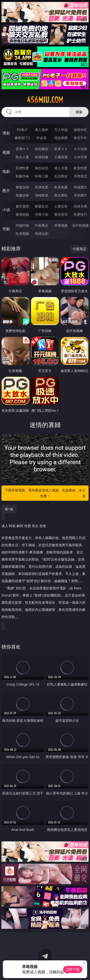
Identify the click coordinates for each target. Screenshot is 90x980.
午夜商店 (42, 225)
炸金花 (42, 138)
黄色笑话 (61, 214)
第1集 (9, 509)
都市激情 (22, 206)
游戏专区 (80, 130)
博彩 (6, 133)
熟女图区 (61, 195)
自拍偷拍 (42, 149)
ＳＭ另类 (80, 157)
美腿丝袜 (22, 195)
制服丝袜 (22, 176)
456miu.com (45, 100)
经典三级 (42, 176)
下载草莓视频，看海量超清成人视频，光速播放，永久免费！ (46, 493)
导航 (6, 229)
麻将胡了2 (22, 138)
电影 (6, 171)
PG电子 (22, 130)
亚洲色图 (42, 187)
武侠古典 (80, 206)
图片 (6, 191)
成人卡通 (61, 168)
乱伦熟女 (61, 176)
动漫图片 (80, 187)
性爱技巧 (80, 214)
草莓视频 (61, 225)
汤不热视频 (80, 225)
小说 (6, 210)
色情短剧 (42, 234)
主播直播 (61, 157)
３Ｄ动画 (80, 149)
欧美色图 (61, 187)
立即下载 (73, 969)
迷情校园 (22, 214)
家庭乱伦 (42, 206)
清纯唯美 (42, 195)
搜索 (79, 112)
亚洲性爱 (22, 168)
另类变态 (80, 176)
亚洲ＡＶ (22, 149)
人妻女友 (61, 206)
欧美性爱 (80, 168)
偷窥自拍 (22, 187)
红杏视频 (22, 234)
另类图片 (80, 195)
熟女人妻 (22, 157)
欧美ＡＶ (61, 149)
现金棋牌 (61, 138)
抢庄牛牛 (80, 138)
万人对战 (61, 130)
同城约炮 (22, 225)
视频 (6, 152)
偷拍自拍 (42, 168)
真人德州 (42, 130)
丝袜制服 (42, 157)
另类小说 (42, 214)
